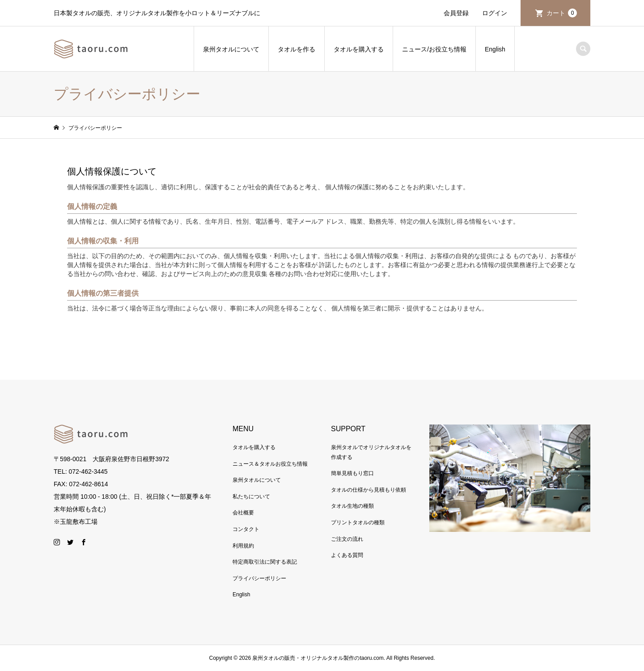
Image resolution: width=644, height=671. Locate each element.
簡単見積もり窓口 (352, 473)
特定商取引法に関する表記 (265, 562)
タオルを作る (297, 49)
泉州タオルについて (231, 49)
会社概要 (243, 513)
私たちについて (251, 497)
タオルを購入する (359, 49)
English (495, 49)
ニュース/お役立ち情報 (434, 49)
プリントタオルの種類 (358, 522)
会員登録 (456, 13)
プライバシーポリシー (259, 578)
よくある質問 (347, 555)
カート (562, 13)
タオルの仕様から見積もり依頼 (369, 490)
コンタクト (246, 529)
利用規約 (243, 546)
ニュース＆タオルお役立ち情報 (270, 464)
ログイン (495, 13)
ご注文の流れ (347, 539)
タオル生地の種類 (352, 506)
